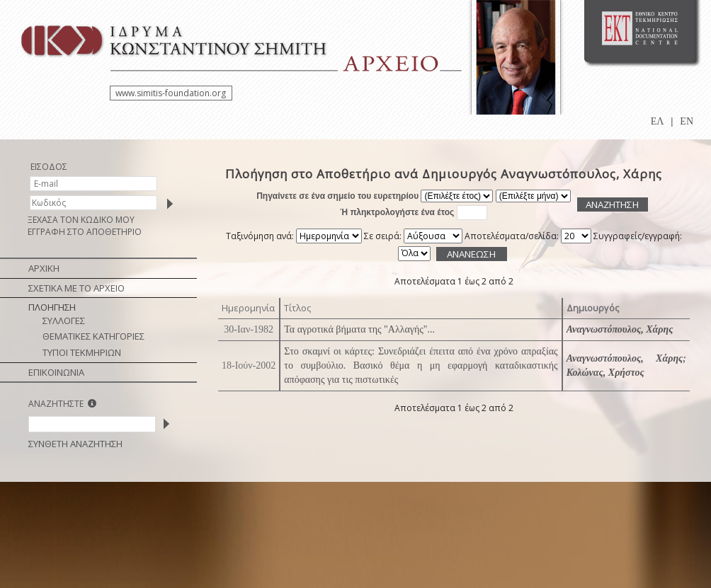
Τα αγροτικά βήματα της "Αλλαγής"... (359, 329)
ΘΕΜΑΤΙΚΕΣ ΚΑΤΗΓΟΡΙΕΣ (93, 336)
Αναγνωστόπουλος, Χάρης (620, 329)
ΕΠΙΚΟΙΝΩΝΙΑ (56, 372)
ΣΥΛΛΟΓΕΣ (64, 321)
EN (687, 121)
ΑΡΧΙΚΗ (44, 268)
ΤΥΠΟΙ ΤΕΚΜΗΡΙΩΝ (82, 352)
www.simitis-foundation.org (171, 93)
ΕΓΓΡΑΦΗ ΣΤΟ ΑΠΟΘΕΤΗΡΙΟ (85, 232)
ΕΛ (658, 121)
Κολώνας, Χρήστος (605, 373)
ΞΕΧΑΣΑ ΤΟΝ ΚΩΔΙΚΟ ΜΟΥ (81, 220)
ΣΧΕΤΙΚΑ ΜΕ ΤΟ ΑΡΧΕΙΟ (76, 288)
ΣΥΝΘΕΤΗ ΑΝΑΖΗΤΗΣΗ (75, 444)
